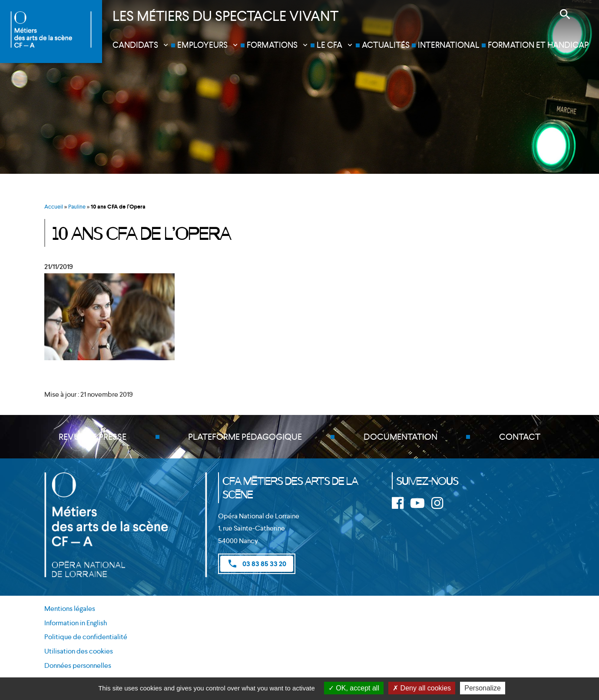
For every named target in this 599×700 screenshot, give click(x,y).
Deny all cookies (422, 688)
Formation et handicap (538, 45)
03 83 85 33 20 (257, 564)
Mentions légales (70, 609)
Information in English (76, 623)
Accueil (54, 207)
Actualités (386, 45)
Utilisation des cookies (79, 651)
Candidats (135, 45)
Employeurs (202, 45)
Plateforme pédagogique (245, 437)
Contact (520, 437)
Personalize (483, 688)
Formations (272, 45)
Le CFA (329, 45)
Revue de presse (93, 437)
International (449, 45)
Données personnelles (78, 665)
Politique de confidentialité (86, 637)
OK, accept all (354, 688)
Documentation (400, 437)
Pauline (77, 207)
